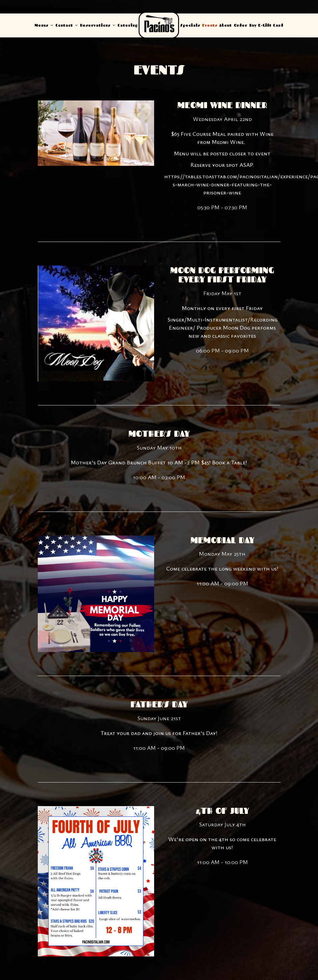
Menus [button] (44, 25)
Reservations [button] (98, 25)
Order (240, 25)
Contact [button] (67, 25)
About (225, 25)
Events (210, 25)
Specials (190, 25)
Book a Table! (230, 462)
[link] (159, 25)
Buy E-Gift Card (266, 25)
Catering (127, 25)
